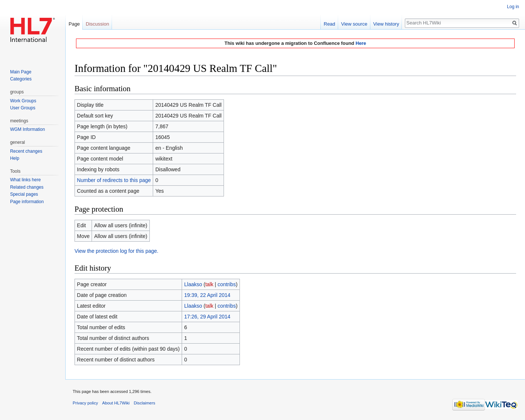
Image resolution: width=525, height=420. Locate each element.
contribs (227, 284)
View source (354, 24)
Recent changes (26, 151)
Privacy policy (85, 403)
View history (386, 24)
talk (209, 284)
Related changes (27, 187)
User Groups (23, 108)
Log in (513, 7)
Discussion (97, 24)
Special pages (24, 194)
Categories (21, 79)
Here (361, 43)
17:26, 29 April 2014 (207, 317)
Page (74, 24)
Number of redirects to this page (114, 180)
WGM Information (27, 129)
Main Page (21, 72)
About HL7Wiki (116, 403)
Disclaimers (145, 403)
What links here (25, 180)
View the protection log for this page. (116, 251)
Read (329, 24)
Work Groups (23, 101)
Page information (27, 202)
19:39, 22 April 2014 (207, 295)
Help (15, 158)
